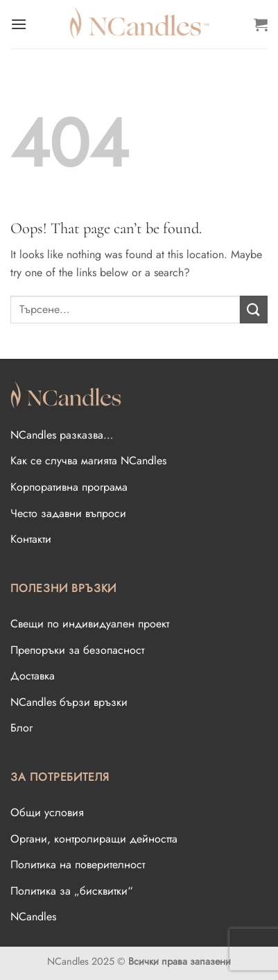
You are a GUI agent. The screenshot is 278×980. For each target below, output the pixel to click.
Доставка (33, 676)
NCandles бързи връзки (69, 702)
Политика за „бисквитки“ (72, 891)
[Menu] (19, 24)
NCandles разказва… (62, 435)
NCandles (33, 916)
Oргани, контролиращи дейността (94, 839)
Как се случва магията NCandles (88, 461)
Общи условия (47, 812)
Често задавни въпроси (68, 513)
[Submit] (254, 309)
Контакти (31, 539)
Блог (21, 728)
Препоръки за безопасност (77, 650)
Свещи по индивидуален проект (90, 624)
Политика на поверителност (78, 864)
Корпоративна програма (69, 487)
